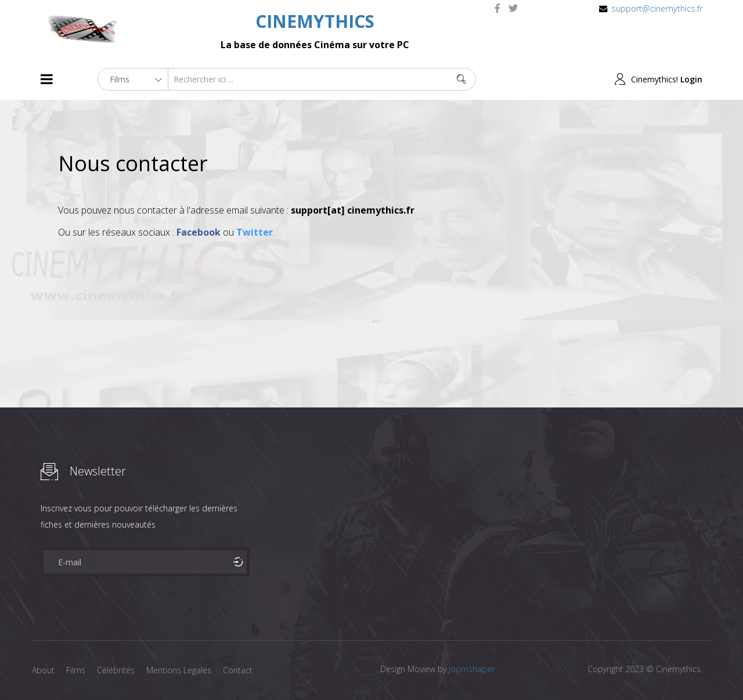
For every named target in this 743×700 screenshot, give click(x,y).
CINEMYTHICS (315, 21)
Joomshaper (472, 669)
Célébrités (116, 670)
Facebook (199, 232)
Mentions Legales (179, 670)
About (43, 670)
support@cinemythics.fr (657, 8)
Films (76, 670)
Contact (238, 670)
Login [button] (691, 79)
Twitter (255, 232)
